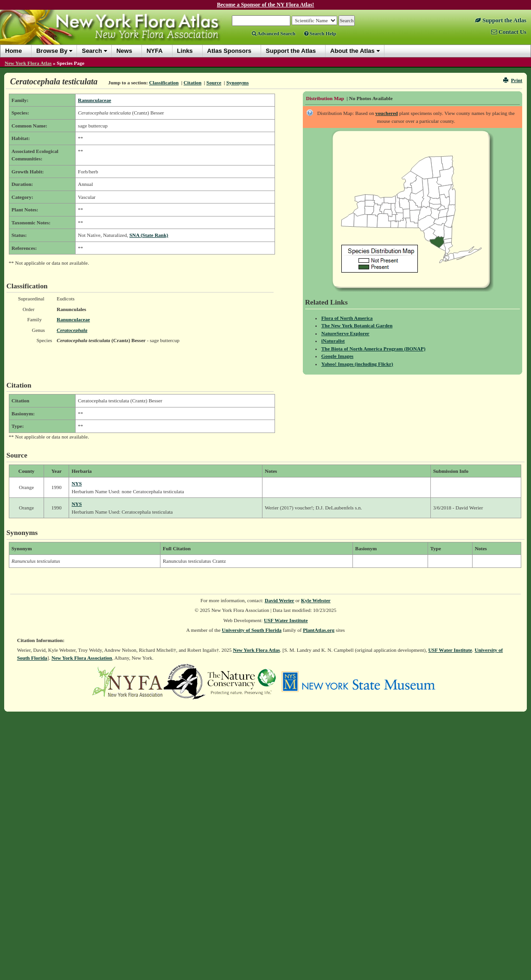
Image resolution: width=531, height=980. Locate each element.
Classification (164, 83)
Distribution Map (325, 98)
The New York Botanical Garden (357, 325)
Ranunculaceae (95, 100)
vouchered (387, 113)
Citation (193, 83)
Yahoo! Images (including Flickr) (357, 364)
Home (13, 51)
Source (214, 83)
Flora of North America (347, 318)
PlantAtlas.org (319, 630)
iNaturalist (333, 341)
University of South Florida (252, 630)
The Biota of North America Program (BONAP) (374, 349)
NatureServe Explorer (345, 333)
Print (513, 80)
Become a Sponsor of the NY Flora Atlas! (266, 5)
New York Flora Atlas (28, 63)
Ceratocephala (72, 330)
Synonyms (237, 83)
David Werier (280, 600)
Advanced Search (274, 33)
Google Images (337, 356)
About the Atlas (352, 51)
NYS (77, 484)
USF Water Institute (286, 620)
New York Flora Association (82, 658)
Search (92, 51)
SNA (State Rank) (149, 235)
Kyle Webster (316, 600)
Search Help (320, 33)
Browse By (52, 51)
